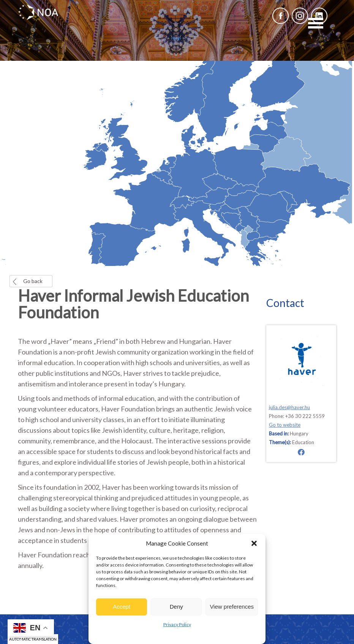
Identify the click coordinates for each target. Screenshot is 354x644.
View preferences (232, 607)
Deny (176, 607)
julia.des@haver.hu (289, 407)
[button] (254, 543)
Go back (33, 281)
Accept (122, 607)
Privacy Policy (177, 624)
